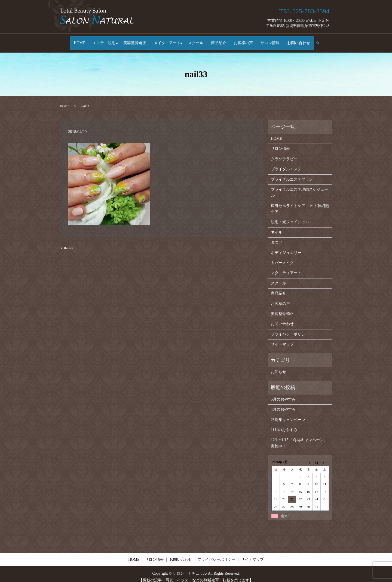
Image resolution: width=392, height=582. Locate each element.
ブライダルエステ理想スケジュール (299, 187)
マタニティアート (286, 268)
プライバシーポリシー (290, 329)
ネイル (277, 227)
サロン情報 (271, 40)
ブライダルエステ (286, 164)
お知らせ (278, 366)
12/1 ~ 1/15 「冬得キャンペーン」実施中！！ (299, 438)
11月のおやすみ (284, 424)
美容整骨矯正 (135, 40)
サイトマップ (282, 339)
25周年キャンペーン (288, 414)
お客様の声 (245, 40)
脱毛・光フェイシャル (290, 217)
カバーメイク (282, 257)
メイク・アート (167, 40)
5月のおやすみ (283, 394)
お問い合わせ (300, 40)
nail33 (69, 242)
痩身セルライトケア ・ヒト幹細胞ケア (300, 203)
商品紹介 (220, 40)
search (321, 40)
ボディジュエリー (286, 247)
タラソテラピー (284, 154)
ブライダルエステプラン (292, 174)
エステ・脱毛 (103, 40)
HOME (78, 40)
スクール (197, 40)
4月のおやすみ (283, 404)
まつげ (277, 237)
